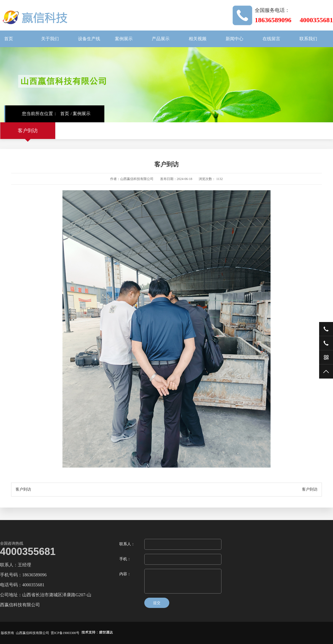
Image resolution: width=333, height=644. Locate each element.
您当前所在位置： (40, 114)
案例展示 (124, 39)
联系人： (127, 544)
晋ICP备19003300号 (65, 633)
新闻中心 (234, 39)
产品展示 (161, 39)
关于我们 (50, 39)
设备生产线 (89, 39)
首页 (9, 39)
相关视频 (198, 39)
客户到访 (28, 131)
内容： (125, 574)
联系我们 (308, 39)
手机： (125, 559)
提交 (157, 603)
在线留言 (271, 39)
